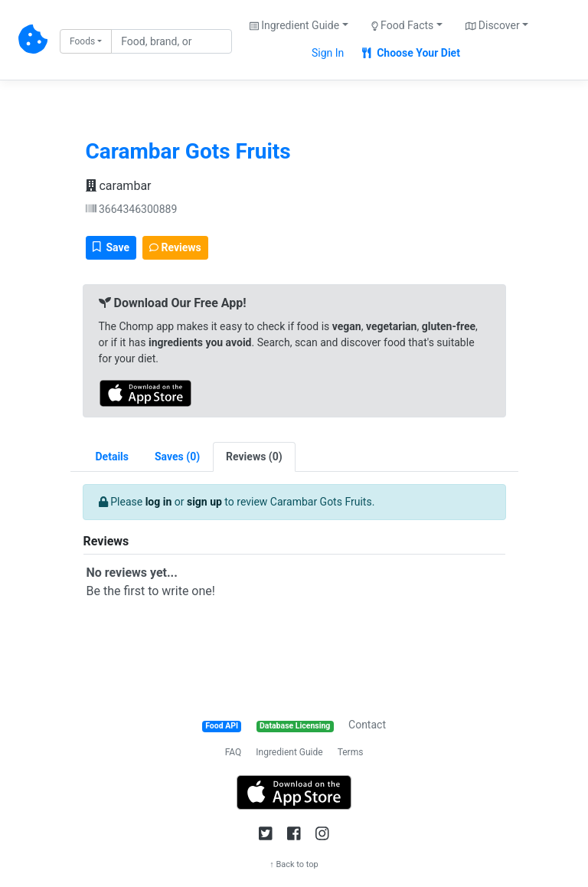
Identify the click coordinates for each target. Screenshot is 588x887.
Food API (222, 726)
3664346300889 (132, 209)
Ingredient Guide (289, 752)
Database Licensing (295, 726)
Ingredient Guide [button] (294, 25)
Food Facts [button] (403, 25)
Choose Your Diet (411, 53)
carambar (119, 186)
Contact (367, 725)
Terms (351, 752)
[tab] (177, 457)
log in (159, 502)
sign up (204, 502)
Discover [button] (493, 25)
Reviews (175, 247)
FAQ (234, 752)
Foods (82, 41)
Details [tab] (113, 457)
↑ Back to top (294, 864)
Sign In (328, 53)
